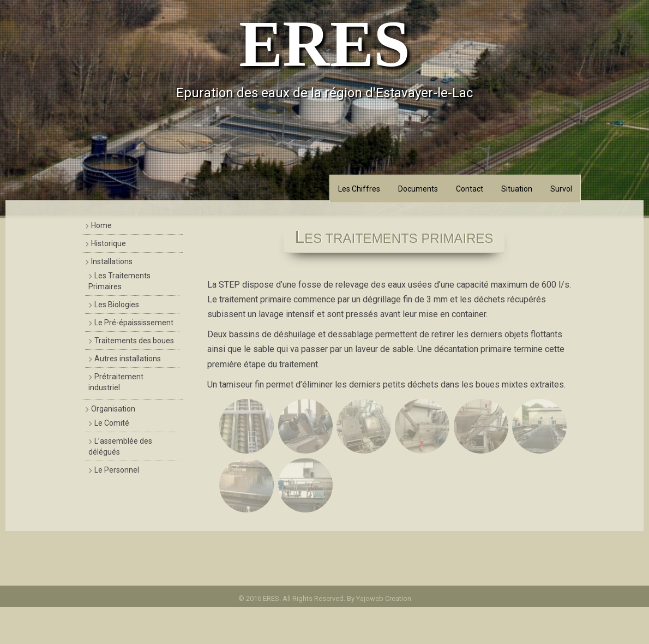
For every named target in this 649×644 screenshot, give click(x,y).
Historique (109, 243)
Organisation (113, 409)
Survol (561, 189)
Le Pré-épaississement (134, 323)
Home (101, 225)
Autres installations (128, 359)
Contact (470, 189)
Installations (112, 261)
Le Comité (112, 423)
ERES (324, 44)
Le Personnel (117, 470)
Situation (517, 189)
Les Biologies (117, 305)
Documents (418, 189)
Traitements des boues (134, 341)
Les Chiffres (359, 189)
